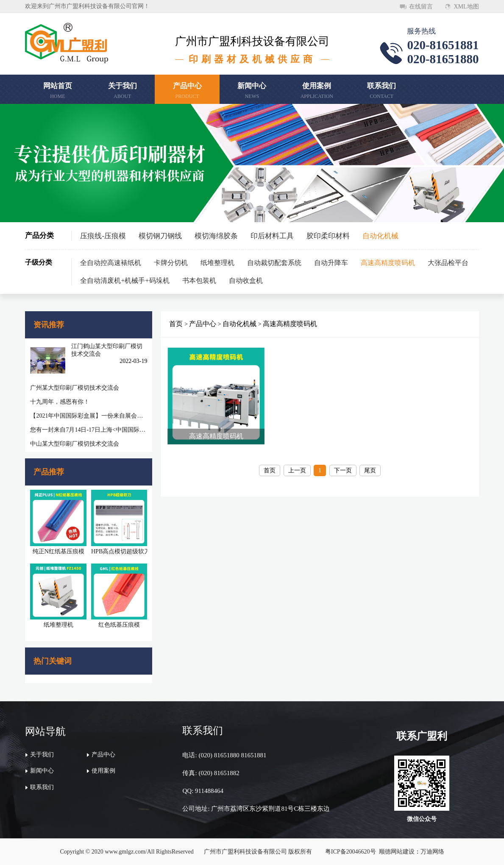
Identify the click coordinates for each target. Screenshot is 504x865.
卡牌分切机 (171, 263)
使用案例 (103, 771)
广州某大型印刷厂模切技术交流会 (75, 388)
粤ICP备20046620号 (351, 852)
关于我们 (42, 755)
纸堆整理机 (217, 263)
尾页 (370, 470)
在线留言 (421, 7)
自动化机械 (380, 236)
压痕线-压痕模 (103, 236)
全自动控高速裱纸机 (111, 263)
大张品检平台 (448, 263)
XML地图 (466, 7)
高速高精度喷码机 (388, 263)
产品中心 (203, 324)
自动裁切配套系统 (274, 263)
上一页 (297, 470)
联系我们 (42, 787)
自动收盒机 (246, 280)
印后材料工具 (272, 236)
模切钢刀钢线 (160, 236)
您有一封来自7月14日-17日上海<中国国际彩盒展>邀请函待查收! (89, 430)
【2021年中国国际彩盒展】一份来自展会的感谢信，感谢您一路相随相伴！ (89, 416)
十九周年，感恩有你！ (60, 402)
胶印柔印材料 (328, 236)
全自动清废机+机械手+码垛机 (125, 280)
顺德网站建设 (397, 852)
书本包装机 (199, 280)
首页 (176, 324)
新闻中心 (42, 771)
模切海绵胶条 (216, 236)
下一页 (343, 470)
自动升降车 (331, 263)
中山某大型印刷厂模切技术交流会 (75, 444)
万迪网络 (432, 852)
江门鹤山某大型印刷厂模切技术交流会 (107, 350)
